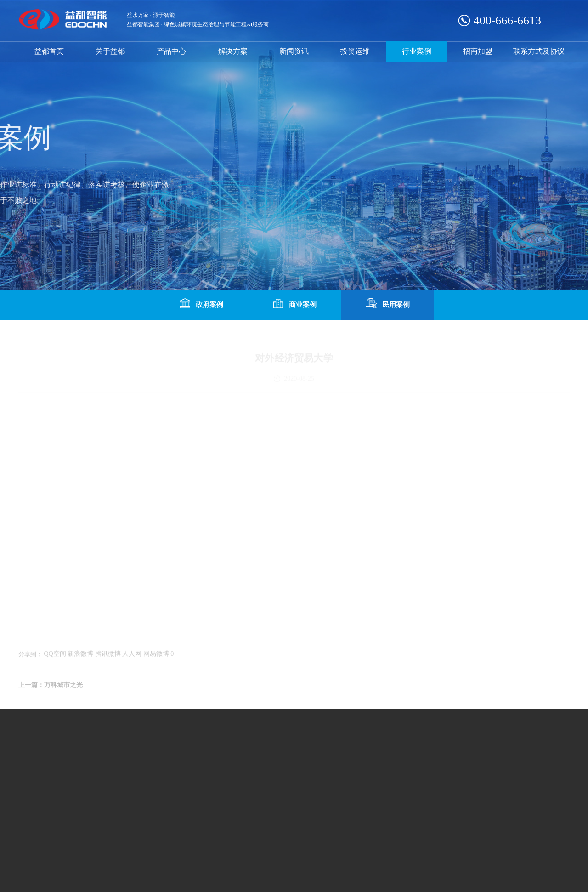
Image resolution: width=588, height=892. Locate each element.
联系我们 (259, 764)
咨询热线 (374, 782)
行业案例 (417, 51)
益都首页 (49, 51)
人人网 (132, 656)
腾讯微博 (108, 656)
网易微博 (156, 656)
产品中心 (171, 51)
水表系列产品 (91, 764)
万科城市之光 (63, 688)
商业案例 (294, 304)
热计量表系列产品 (167, 764)
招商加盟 (478, 51)
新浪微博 (80, 656)
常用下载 (259, 776)
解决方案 (233, 51)
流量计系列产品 (94, 776)
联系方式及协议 (539, 51)
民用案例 (387, 304)
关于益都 (110, 51)
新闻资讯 (294, 51)
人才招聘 (259, 788)
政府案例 (201, 304)
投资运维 (355, 51)
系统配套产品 (161, 776)
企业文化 (31, 764)
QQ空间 (55, 656)
